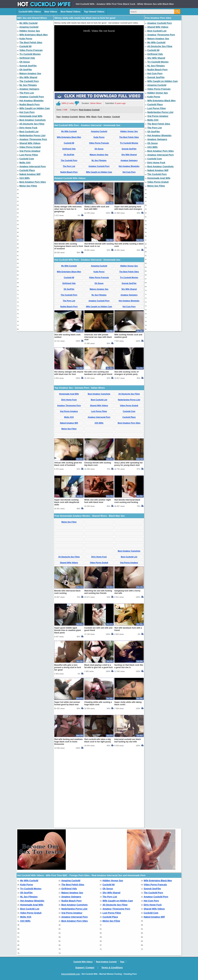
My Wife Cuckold (28, 23)
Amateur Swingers (29, 89)
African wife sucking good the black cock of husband (68, 540)
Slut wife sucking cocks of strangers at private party (126, 449)
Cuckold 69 (25, 46)
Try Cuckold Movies (30, 54)
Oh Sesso (25, 62)
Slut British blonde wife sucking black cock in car (99, 321)
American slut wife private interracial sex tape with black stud (98, 413)
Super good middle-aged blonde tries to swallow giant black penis (68, 706)
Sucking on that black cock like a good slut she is (129, 742)
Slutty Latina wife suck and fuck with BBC (97, 284)
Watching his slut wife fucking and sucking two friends (98, 668)
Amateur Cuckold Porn (32, 97)
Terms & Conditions (112, 968)
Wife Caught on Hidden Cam (35, 108)
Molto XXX (25, 163)
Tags (58, 155)
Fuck (100, 155)
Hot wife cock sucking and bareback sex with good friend (98, 449)
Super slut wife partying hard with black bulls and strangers (128, 284)
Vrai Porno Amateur (30, 151)
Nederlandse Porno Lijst (32, 135)
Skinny (82, 155)
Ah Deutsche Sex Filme (32, 124)
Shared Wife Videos (30, 143)
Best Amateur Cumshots (33, 120)
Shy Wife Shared (28, 77)
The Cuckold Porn (29, 81)
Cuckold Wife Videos (30, 12)
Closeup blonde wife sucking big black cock (98, 540)
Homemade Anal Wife (31, 116)
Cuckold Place (27, 170)
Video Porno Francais (31, 50)
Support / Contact (85, 968)
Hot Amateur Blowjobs (31, 101)
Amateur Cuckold (70, 155)
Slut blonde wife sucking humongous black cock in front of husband (69, 322)
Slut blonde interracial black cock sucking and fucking (127, 577)
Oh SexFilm (26, 70)
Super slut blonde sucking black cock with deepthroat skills (67, 578)
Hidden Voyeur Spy (30, 31)
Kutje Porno (26, 39)
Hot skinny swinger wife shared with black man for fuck (69, 449)
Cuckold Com (27, 159)
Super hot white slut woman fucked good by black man (67, 779)
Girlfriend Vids (27, 58)
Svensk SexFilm (28, 66)
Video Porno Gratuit (30, 147)
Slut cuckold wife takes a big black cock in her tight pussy (98, 816)
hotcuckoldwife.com (70, 974)
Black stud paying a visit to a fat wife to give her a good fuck (99, 742)
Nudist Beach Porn (29, 104)
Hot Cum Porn (27, 112)
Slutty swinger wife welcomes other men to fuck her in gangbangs (68, 285)
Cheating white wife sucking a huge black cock (98, 779)
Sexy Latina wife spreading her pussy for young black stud (129, 540)
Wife (88, 155)
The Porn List (27, 93)
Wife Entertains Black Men (34, 35)
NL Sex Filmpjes (28, 85)
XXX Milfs (25, 178)
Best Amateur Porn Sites (33, 182)
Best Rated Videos (70, 12)
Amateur (107, 155)
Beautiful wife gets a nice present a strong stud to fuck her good (68, 743)
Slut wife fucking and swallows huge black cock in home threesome (68, 817)
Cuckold (116, 155)
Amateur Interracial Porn (33, 166)
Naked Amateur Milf (30, 174)
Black (94, 155)
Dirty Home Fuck (28, 128)
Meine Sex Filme (28, 186)
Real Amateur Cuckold (89, 148)
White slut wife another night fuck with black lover (98, 577)
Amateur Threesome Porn (33, 139)
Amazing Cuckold (29, 27)
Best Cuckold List (29, 132)
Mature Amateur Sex (30, 73)
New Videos (51, 12)
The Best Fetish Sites (31, 42)
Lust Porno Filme (29, 155)
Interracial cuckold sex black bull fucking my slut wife (128, 816)
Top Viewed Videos (94, 12)
